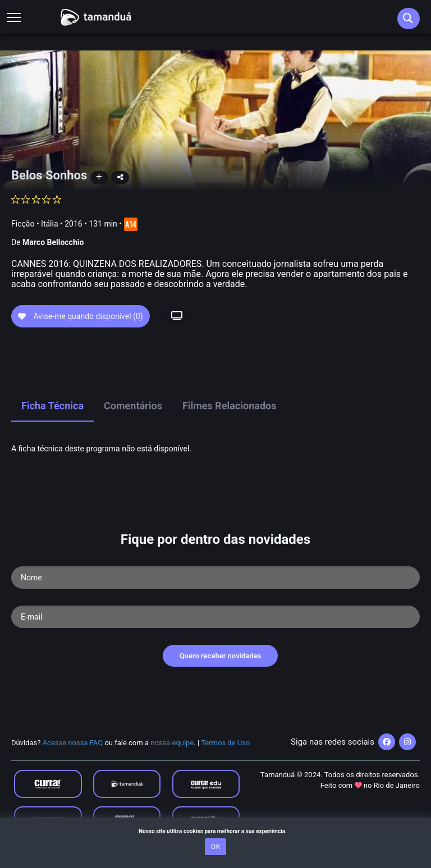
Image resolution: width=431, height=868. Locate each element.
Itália (49, 224)
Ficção (23, 224)
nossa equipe (172, 743)
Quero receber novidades (221, 656)
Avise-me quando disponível (81, 316)
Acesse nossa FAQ (73, 743)
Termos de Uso (225, 743)
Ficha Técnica (52, 406)
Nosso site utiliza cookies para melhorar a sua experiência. (215, 831)
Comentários (133, 406)
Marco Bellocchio (53, 242)
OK (215, 846)
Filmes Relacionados (230, 406)
